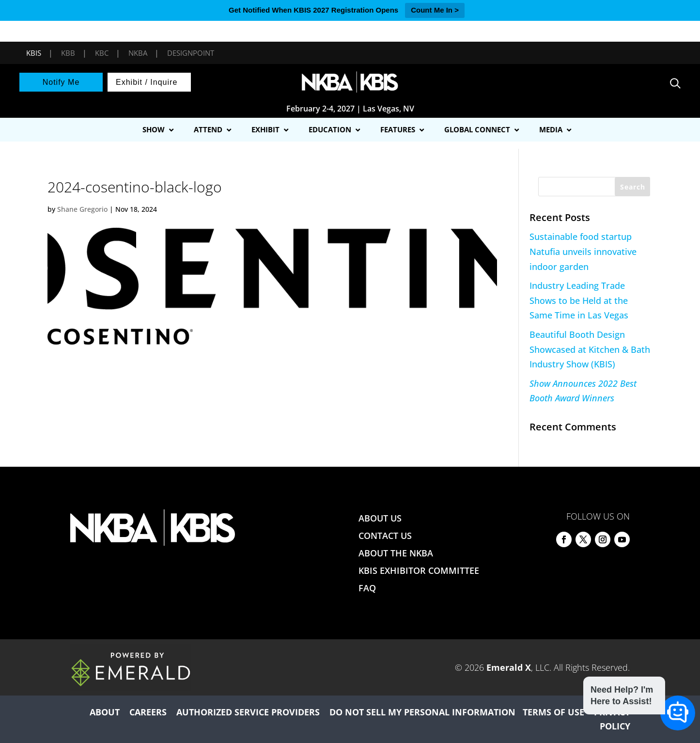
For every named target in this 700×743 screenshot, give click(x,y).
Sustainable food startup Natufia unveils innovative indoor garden (583, 251)
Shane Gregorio (82, 209)
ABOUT (105, 712)
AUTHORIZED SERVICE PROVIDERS (248, 712)
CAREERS (148, 712)
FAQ (367, 588)
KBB (68, 53)
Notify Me (61, 82)
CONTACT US (385, 536)
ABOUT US (380, 518)
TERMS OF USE (553, 712)
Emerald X (509, 667)
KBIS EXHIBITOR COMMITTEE (419, 570)
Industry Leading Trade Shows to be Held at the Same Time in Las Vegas (579, 300)
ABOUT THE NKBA (396, 553)
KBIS (34, 53)
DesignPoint (191, 53)
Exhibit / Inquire (147, 82)
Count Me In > (435, 10)
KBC (102, 53)
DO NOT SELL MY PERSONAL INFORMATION (422, 712)
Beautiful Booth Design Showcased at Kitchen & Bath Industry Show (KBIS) (590, 349)
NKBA (138, 53)
